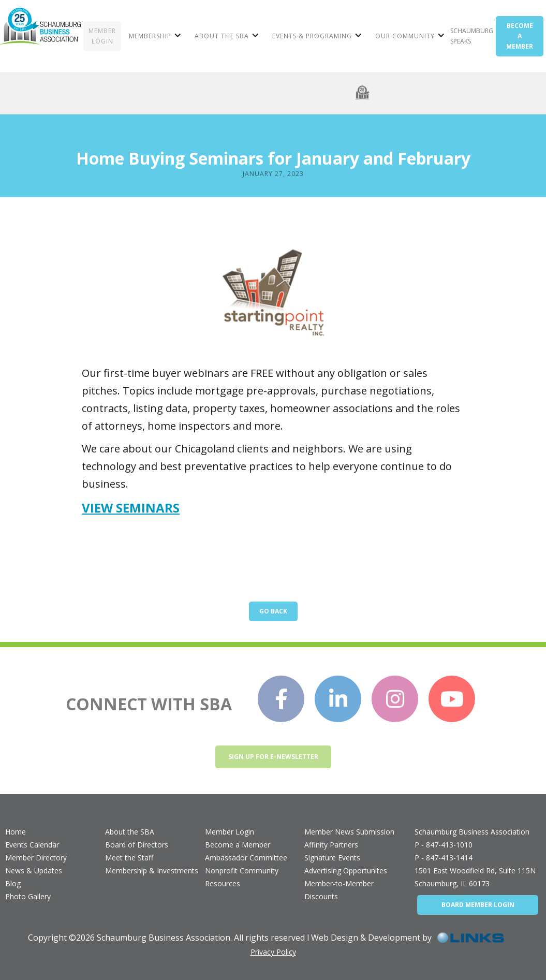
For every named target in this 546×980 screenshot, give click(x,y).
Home (16, 832)
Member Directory (36, 858)
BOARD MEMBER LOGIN (478, 905)
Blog (13, 883)
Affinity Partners (331, 845)
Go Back (273, 611)
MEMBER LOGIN (102, 36)
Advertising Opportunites (346, 871)
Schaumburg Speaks (472, 36)
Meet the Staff (129, 858)
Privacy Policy (273, 952)
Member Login (230, 832)
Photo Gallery (28, 896)
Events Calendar (32, 845)
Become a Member (238, 845)
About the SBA (130, 832)
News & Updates (34, 871)
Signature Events (332, 858)
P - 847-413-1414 (444, 858)
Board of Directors (137, 845)
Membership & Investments (152, 871)
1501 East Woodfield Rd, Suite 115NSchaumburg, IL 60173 (475, 877)
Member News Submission (349, 832)
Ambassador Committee (246, 858)
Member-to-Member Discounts (339, 890)
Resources (223, 883)
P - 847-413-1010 (444, 845)
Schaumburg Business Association (472, 832)
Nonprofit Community (242, 871)
